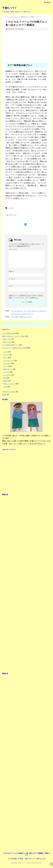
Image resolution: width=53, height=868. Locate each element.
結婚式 (5, 381)
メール (12, 279)
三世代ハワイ (7, 342)
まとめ (5, 352)
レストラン (7, 363)
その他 (5, 387)
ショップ (6, 372)
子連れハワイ (9, 8)
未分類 (4, 394)
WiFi (5, 378)
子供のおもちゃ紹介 (9, 392)
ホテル (5, 358)
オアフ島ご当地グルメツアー (22, 317)
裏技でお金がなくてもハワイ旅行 (13, 336)
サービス (6, 355)
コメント (13, 249)
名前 (11, 272)
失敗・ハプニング (9, 384)
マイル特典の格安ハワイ (10, 345)
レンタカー (7, 375)
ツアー (11, 208)
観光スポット (8, 369)
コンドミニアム (9, 360)
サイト (11, 286)
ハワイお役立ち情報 (9, 333)
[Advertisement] (26, 48)
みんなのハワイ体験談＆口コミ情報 (14, 348)
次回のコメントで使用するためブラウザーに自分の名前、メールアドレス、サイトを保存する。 (26, 297)
